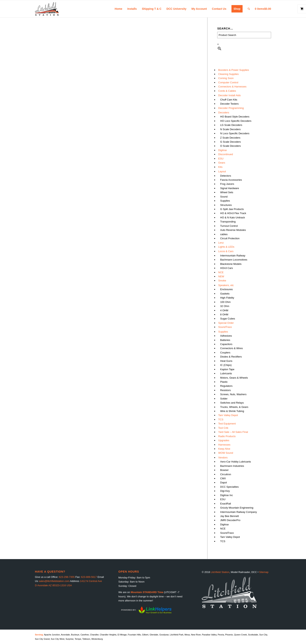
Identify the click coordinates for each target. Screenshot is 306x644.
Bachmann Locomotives (234, 260)
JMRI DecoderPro (230, 520)
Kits (220, 167)
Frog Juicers (227, 184)
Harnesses (224, 445)
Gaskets (225, 294)
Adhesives (226, 336)
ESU (221, 159)
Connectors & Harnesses (232, 87)
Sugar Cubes (228, 319)
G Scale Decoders (230, 142)
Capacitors (226, 344)
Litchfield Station (220, 572)
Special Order (226, 323)
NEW (221, 276)
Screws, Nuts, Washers (233, 394)
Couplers (225, 353)
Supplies (225, 201)
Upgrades (224, 440)
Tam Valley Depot (228, 415)
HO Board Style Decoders (235, 117)
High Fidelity (227, 298)
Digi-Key (225, 491)
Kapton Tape (227, 369)
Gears (222, 163)
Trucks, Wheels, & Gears (234, 407)
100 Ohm (225, 302)
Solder (224, 399)
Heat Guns (226, 361)
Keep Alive (224, 449)
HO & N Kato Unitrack (232, 217)
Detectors (226, 176)
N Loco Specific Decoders (235, 133)
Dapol (223, 483)
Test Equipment (227, 424)
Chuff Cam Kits (229, 100)
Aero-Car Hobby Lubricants (236, 462)
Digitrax (222, 150)
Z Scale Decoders (230, 138)
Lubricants (226, 373)
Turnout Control (229, 226)
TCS (221, 419)
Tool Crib (223, 428)
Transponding (228, 222)
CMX (223, 478)
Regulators (226, 386)
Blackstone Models (231, 264)
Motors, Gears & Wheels (234, 378)
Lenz (221, 243)
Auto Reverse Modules (233, 230)
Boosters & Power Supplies (234, 70)
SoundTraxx (225, 327)
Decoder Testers (229, 104)
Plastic (224, 382)
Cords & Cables (227, 91)
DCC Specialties (229, 487)
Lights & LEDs (226, 247)
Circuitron (226, 474)
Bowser (224, 470)
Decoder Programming (231, 108)
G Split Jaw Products (232, 209)
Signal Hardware (229, 188)
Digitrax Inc (226, 495)
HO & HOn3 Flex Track (233, 213)
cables (224, 234)
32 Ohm (225, 306)
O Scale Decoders (230, 146)
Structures (226, 205)
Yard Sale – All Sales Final (233, 432)
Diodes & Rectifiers (231, 357)
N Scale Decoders (230, 129)
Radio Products (227, 436)
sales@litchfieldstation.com (54, 581)
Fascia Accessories (231, 180)
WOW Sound (226, 453)
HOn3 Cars (226, 268)
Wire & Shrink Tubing (232, 411)
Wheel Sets (227, 192)
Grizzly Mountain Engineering (237, 508)
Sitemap (264, 572)
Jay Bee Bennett (229, 516)
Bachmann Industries (232, 466)
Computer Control (228, 82)
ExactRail (225, 504)
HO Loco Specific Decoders (236, 121)
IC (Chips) (226, 365)
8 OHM (224, 314)
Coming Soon (226, 78)
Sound (224, 197)
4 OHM (224, 310)
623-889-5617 (89, 577)
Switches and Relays (232, 403)
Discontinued (225, 154)
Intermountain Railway (233, 256)
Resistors (225, 390)
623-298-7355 (67, 577)
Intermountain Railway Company (238, 512)
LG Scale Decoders (231, 125)
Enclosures (226, 289)
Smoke (222, 281)
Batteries (225, 340)
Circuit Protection (230, 238)
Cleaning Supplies (228, 74)
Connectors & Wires (231, 348)
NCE (221, 272)
